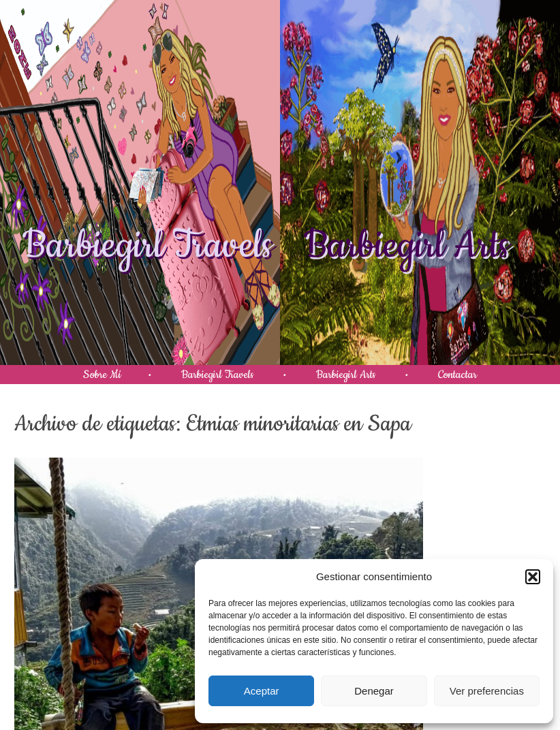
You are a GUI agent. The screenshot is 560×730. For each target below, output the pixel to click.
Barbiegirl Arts (407, 245)
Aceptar (262, 691)
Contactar (457, 375)
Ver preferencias (487, 691)
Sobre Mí (102, 375)
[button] (533, 577)
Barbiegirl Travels (147, 245)
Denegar (374, 691)
